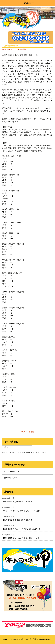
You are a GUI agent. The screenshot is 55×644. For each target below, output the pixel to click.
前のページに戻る (27, 432)
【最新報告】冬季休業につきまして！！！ (19, 520)
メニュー (29, 3)
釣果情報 (23, 49)
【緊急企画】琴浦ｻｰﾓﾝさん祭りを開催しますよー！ (23, 538)
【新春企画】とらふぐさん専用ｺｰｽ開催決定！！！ (22, 529)
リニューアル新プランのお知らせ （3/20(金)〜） (22, 511)
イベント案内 (9, 471)
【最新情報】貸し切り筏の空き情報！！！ (19, 502)
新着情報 (8, 478)
